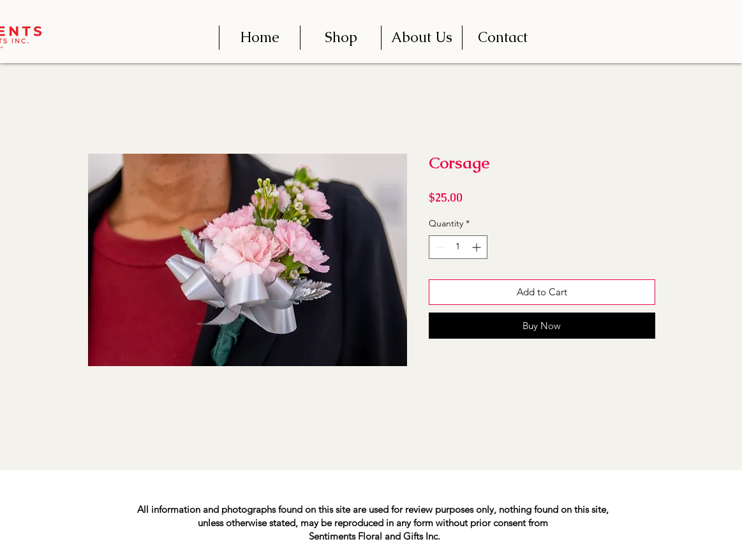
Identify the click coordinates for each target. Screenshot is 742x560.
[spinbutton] (458, 247)
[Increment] (478, 247)
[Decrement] (439, 247)
